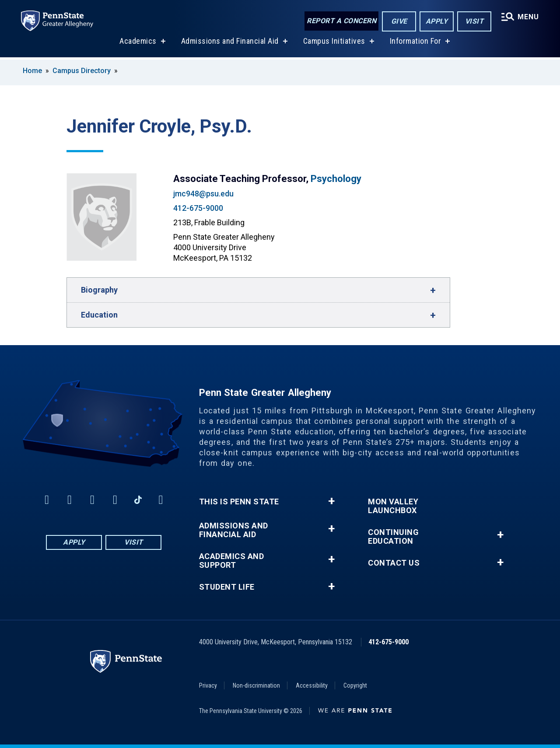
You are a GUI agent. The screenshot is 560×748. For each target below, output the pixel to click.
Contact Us (394, 563)
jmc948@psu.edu (203, 194)
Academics (138, 43)
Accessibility (312, 685)
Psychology (336, 179)
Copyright (355, 685)
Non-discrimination (256, 685)
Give (399, 21)
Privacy (208, 685)
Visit (474, 21)
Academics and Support (232, 561)
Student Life (227, 587)
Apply (437, 21)
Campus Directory (82, 71)
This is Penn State (239, 502)
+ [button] (331, 501)
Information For (416, 43)
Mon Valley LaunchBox (393, 506)
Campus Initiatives (334, 43)
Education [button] (99, 315)
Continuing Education (393, 537)
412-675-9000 (198, 208)
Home (32, 71)
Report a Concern (341, 21)
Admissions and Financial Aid (230, 43)
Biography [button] (99, 290)
